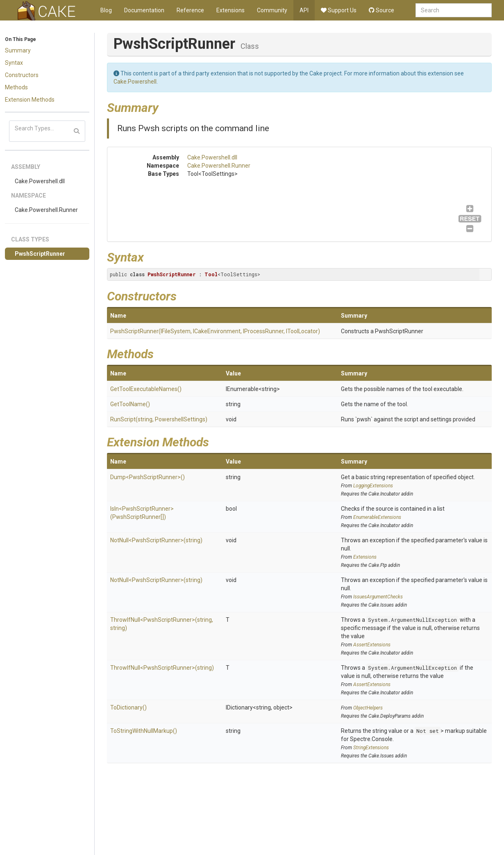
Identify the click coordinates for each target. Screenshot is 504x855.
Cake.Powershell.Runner (46, 210)
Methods (16, 87)
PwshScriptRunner (40, 254)
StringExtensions (371, 748)
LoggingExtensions (373, 486)
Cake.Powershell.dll (40, 181)
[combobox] (454, 10)
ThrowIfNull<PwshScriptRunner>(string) (162, 668)
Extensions (230, 10)
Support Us (339, 10)
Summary (18, 50)
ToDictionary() (128, 707)
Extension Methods (30, 100)
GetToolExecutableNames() (146, 389)
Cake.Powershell (135, 82)
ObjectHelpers (368, 708)
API (304, 10)
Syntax (14, 63)
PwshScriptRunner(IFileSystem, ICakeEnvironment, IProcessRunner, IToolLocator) (215, 331)
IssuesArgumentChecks (378, 597)
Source (381, 10)
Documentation (144, 10)
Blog (106, 10)
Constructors (22, 75)
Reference (190, 10)
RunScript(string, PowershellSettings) (159, 419)
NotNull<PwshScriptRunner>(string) (156, 540)
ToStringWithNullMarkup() (144, 731)
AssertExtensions (372, 645)
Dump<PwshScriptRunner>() (148, 477)
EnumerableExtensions (377, 517)
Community (272, 10)
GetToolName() (130, 404)
